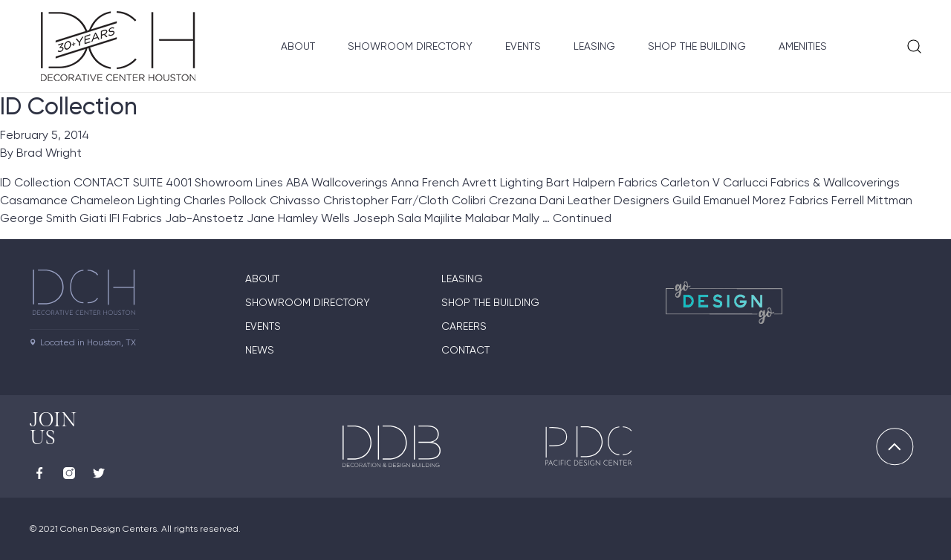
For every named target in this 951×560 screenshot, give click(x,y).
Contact (465, 350)
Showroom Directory (410, 46)
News (260, 350)
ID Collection (69, 106)
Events (523, 46)
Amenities (803, 46)
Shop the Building (697, 46)
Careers (464, 326)
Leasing (594, 46)
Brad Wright (49, 153)
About (298, 46)
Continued (582, 218)
